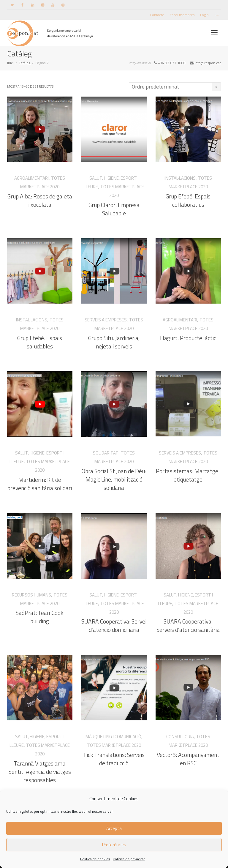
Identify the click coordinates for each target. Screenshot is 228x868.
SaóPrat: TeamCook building (40, 616)
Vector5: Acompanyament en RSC (188, 757)
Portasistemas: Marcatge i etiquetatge (188, 474)
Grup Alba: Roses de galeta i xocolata (40, 201)
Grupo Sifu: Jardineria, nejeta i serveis (114, 340)
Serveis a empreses (106, 319)
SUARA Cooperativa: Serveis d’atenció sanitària (188, 624)
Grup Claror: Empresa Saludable (114, 209)
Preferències (114, 845)
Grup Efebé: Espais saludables (40, 340)
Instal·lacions (180, 178)
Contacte (157, 15)
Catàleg (24, 63)
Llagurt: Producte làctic (188, 336)
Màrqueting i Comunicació (114, 736)
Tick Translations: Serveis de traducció (114, 757)
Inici (10, 63)
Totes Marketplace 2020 (114, 744)
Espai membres (182, 15)
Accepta (114, 828)
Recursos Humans (32, 594)
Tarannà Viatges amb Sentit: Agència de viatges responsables (40, 770)
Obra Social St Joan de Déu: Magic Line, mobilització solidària (114, 478)
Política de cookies (95, 859)
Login (204, 15)
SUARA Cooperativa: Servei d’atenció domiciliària (114, 624)
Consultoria (180, 736)
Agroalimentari (31, 178)
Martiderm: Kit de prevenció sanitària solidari (40, 482)
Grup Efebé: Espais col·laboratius (188, 201)
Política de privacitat (129, 859)
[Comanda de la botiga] (175, 87)
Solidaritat (106, 452)
